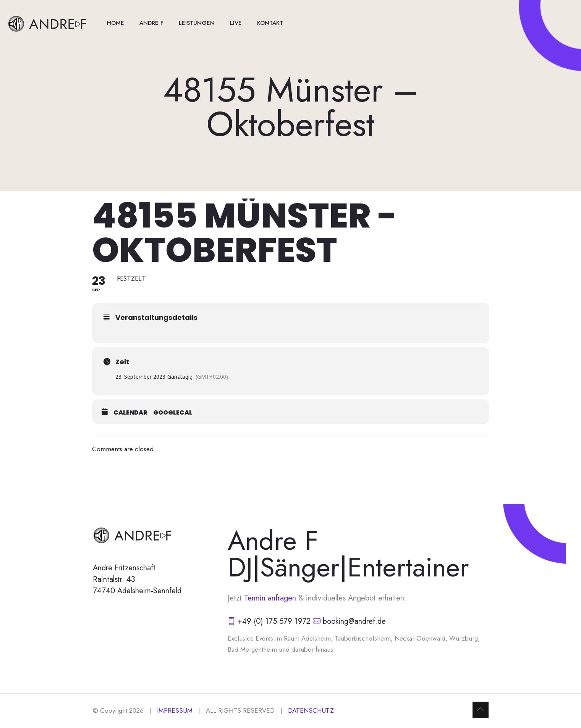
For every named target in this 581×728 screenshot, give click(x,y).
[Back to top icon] (481, 710)
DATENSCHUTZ (311, 710)
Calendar (130, 413)
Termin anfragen (271, 598)
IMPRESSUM (175, 710)
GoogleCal (173, 413)
